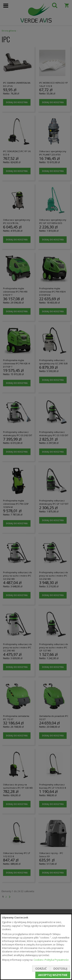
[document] (36, 947)
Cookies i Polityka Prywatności (51, 960)
